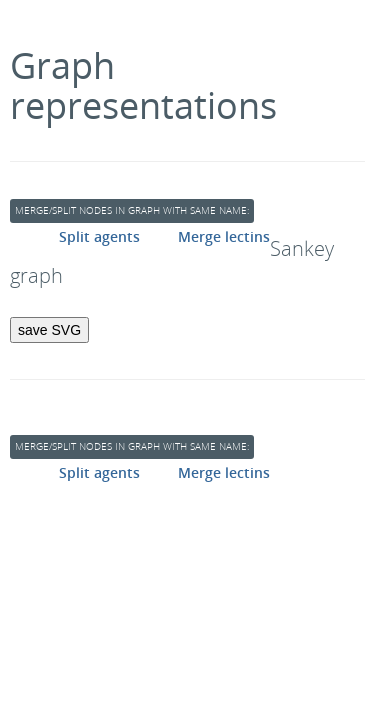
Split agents (99, 236)
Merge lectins (224, 236)
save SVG (49, 330)
